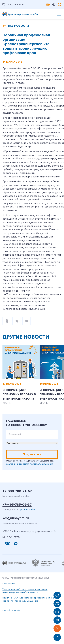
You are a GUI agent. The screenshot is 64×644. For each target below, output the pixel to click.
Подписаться (32, 454)
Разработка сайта (12, 610)
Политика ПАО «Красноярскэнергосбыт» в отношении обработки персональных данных (31, 599)
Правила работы (28, 509)
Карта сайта (9, 584)
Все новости (18, 26)
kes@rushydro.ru (16, 518)
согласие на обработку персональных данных (29, 464)
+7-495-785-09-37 (17, 505)
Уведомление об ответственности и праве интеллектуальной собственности (25, 591)
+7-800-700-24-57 (17, 491)
